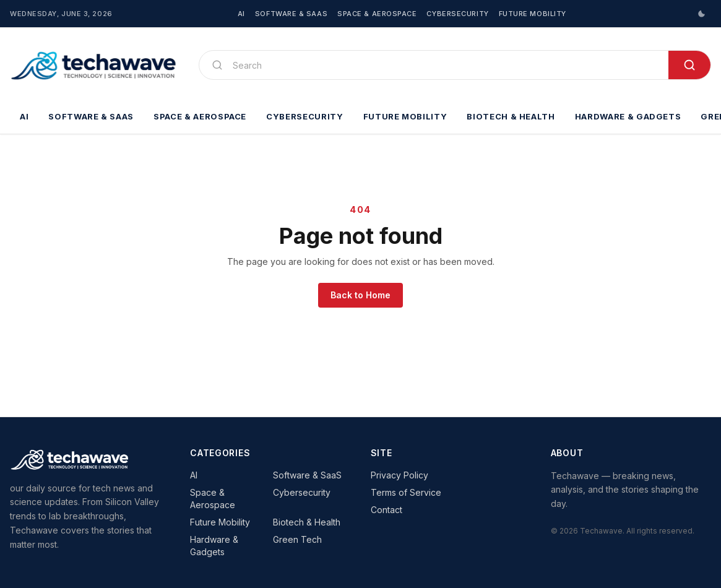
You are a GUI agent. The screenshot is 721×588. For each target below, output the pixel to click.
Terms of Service (406, 492)
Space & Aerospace (377, 14)
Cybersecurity (457, 14)
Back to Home (360, 295)
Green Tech (297, 539)
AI (241, 14)
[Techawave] (94, 65)
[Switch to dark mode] (701, 14)
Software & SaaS (291, 14)
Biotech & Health (511, 116)
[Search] (446, 65)
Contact (386, 510)
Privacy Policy (399, 475)
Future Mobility (533, 14)
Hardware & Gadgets (628, 116)
